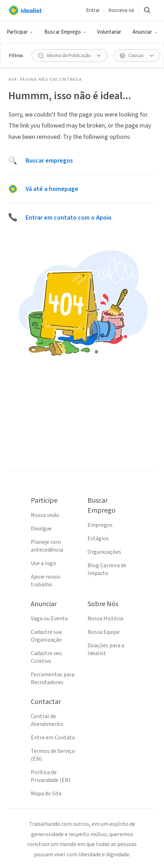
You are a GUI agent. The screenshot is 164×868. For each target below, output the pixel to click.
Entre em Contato (53, 738)
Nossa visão (45, 515)
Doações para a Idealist (106, 649)
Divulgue (41, 529)
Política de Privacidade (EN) (51, 776)
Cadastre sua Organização (46, 636)
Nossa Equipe (104, 632)
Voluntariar (109, 32)
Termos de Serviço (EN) (53, 755)
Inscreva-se (121, 10)
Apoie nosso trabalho (46, 581)
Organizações (104, 552)
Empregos (100, 525)
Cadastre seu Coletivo (46, 657)
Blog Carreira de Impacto (107, 569)
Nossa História (105, 619)
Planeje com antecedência (47, 546)
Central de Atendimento (47, 720)
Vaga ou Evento (49, 619)
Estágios (98, 539)
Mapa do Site (46, 794)
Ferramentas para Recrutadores (53, 678)
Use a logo (43, 563)
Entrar (93, 10)
